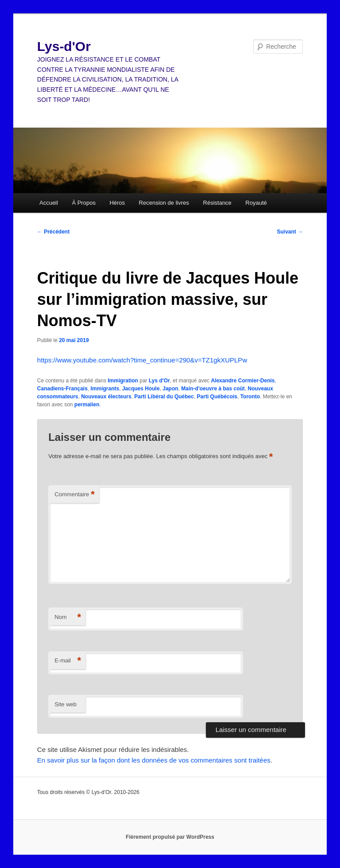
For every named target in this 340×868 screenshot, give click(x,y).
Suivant (290, 232)
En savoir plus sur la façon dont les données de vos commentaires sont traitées (154, 760)
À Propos (83, 203)
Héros (117, 203)
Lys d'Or (159, 381)
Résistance (217, 203)
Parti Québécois (217, 397)
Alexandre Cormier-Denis (243, 381)
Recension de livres (164, 203)
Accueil (49, 203)
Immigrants (105, 389)
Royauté (256, 203)
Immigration (123, 381)
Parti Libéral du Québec (164, 397)
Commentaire (75, 495)
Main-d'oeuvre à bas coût (213, 389)
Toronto (250, 397)
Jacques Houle (141, 389)
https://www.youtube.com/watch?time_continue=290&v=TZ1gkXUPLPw (142, 360)
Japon (170, 389)
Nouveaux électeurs (106, 397)
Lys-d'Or (64, 46)
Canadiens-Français (62, 389)
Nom (68, 617)
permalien (87, 405)
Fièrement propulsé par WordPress (170, 837)
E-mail (68, 661)
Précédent (53, 232)
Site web (66, 704)
